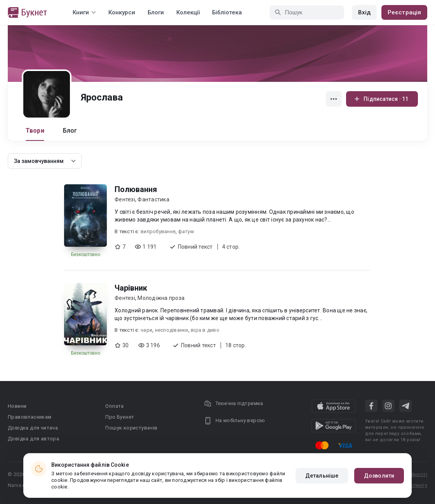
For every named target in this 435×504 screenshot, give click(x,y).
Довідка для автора (33, 439)
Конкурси (122, 12)
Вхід (364, 12)
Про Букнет (120, 417)
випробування (158, 231)
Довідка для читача (33, 428)
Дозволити (379, 476)
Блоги (156, 12)
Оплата (114, 406)
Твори (35, 131)
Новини (17, 406)
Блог (70, 131)
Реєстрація (404, 12)
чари (146, 330)
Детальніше (322, 476)
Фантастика (153, 199)
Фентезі (125, 199)
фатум (186, 231)
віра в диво (205, 330)
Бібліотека (227, 12)
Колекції (188, 12)
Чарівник (131, 288)
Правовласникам (30, 417)
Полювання (136, 189)
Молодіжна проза (161, 298)
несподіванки (172, 330)
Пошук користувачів (131, 428)
